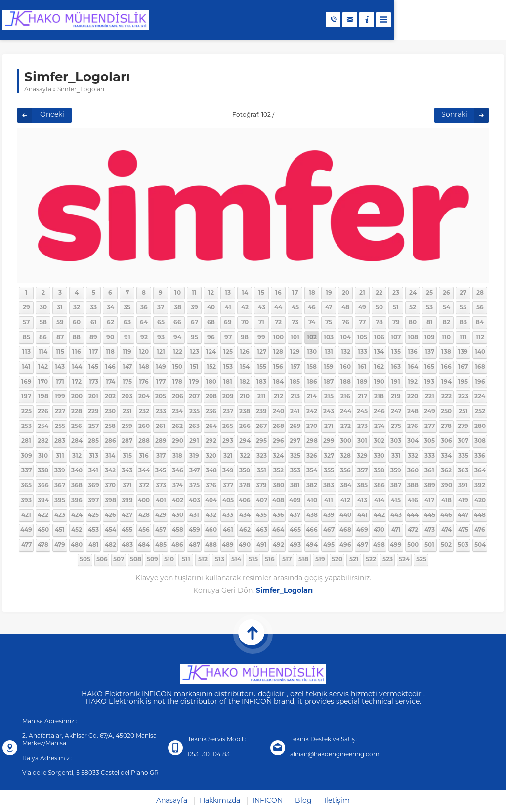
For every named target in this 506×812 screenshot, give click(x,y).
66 (177, 323)
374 (178, 486)
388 (413, 486)
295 (261, 441)
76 (346, 323)
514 (236, 560)
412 (345, 501)
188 (346, 382)
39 (194, 308)
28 (480, 293)
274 (379, 427)
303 (396, 441)
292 (211, 441)
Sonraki (454, 115)
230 (110, 412)
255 (60, 427)
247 (396, 412)
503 (463, 545)
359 (396, 471)
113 (26, 352)
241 (295, 412)
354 (312, 471)
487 (194, 545)
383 (329, 486)
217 (362, 397)
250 (446, 412)
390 (446, 486)
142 (43, 367)
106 (379, 338)
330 (379, 456)
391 (463, 486)
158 (312, 367)
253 (26, 427)
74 (312, 323)
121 (161, 352)
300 (346, 441)
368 (77, 486)
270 (312, 427)
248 (413, 412)
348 (211, 471)
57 (26, 323)
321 (228, 456)
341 (93, 471)
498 (379, 545)
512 (203, 560)
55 (463, 308)
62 (110, 323)
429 (161, 515)
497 (362, 545)
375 (194, 486)
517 (287, 560)
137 (430, 352)
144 (77, 367)
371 (127, 486)
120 (144, 352)
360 (413, 471)
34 (110, 308)
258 (110, 427)
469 (362, 530)
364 (480, 471)
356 (345, 471)
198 (43, 397)
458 (178, 530)
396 (77, 501)
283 (60, 441)
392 (480, 486)
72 (278, 323)
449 (26, 530)
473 (430, 530)
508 (136, 560)
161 (362, 367)
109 (430, 338)
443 (396, 515)
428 (144, 515)
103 (329, 338)
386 (379, 486)
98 (245, 338)
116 (77, 352)
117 (94, 352)
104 (346, 338)
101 (295, 338)
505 (85, 560)
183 (261, 382)
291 (194, 441)
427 (127, 515)
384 (346, 486)
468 (345, 530)
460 (211, 530)
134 (379, 352)
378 (245, 486)
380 (278, 486)
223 (463, 397)
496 (345, 545)
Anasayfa (38, 90)
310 (43, 456)
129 (295, 352)
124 (211, 352)
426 (110, 515)
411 (329, 501)
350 (245, 471)
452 (77, 530)
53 (429, 308)
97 (228, 338)
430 (178, 515)
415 (396, 501)
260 (144, 427)
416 (413, 501)
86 (43, 338)
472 (413, 530)
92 (144, 338)
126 (245, 352)
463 (262, 530)
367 (60, 486)
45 (295, 308)
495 (329, 545)
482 (110, 545)
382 (312, 486)
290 (178, 441)
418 (446, 501)
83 (463, 323)
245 (362, 412)
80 (413, 323)
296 (278, 441)
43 (262, 308)
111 (463, 338)
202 (110, 397)
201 (93, 397)
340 (77, 471)
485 (161, 545)
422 (43, 515)
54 (446, 308)
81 (430, 323)
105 (362, 338)
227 (60, 412)
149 (161, 367)
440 (345, 515)
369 (94, 486)
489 (228, 545)
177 (161, 382)
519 (320, 560)
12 (211, 293)
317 (161, 456)
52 (413, 308)
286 (110, 441)
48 (345, 308)
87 (60, 338)
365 (26, 486)
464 (278, 530)
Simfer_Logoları (81, 90)
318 (177, 456)
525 (421, 560)
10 (178, 293)
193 (429, 382)
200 (77, 397)
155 (262, 367)
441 (362, 515)
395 (60, 501)
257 (94, 427)
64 (144, 323)
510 (169, 560)
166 (446, 367)
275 (396, 427)
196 (480, 382)
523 (388, 560)
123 (194, 352)
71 (261, 323)
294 (245, 441)
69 (228, 323)
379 (261, 486)
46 (312, 308)
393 (26, 501)
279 (463, 427)
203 (127, 397)
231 (127, 412)
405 (228, 501)
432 (211, 515)
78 (379, 323)
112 (480, 338)
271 (329, 427)
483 (127, 545)
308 (480, 441)
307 (463, 441)
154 (245, 367)
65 (161, 323)
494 (312, 545)
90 (110, 338)
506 (102, 560)
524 (404, 560)
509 (152, 560)
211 (262, 397)
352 (278, 471)
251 (463, 412)
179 (194, 382)
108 (413, 338)
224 (480, 397)
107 (396, 338)
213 (295, 397)
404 (211, 501)
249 (430, 412)
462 (245, 530)
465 (295, 530)
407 (262, 501)
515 (253, 560)
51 (396, 308)
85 (26, 338)
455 (127, 530)
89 (93, 338)
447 (463, 515)
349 (228, 471)
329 (362, 456)
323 (262, 456)
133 (362, 352)
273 (362, 427)
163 (396, 367)
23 (396, 293)
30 (43, 308)
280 (480, 427)
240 (278, 412)
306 (446, 441)
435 (261, 515)
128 (278, 352)
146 (110, 367)
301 (362, 441)
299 (329, 441)
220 (413, 397)
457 (161, 530)
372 (144, 486)
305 (429, 441)
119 (127, 352)
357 (362, 471)
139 (463, 352)
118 (110, 352)
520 (337, 560)
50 (379, 308)
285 (93, 441)
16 (278, 293)
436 (278, 515)
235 (194, 412)
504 (480, 545)
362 (446, 471)
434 (245, 515)
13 (228, 293)
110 (446, 338)
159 (329, 367)
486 (177, 545)
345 (161, 471)
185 (295, 382)
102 (312, 338)
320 (211, 456)
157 (295, 367)
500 (413, 545)
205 (161, 397)
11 (194, 293)
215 (329, 397)
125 (228, 352)
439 (329, 515)
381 (295, 486)
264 (211, 427)
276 (413, 427)
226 (43, 412)
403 (194, 501)
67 (194, 323)
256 (77, 427)
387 (396, 486)
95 (194, 338)
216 (345, 397)
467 (329, 530)
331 (396, 456)
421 (26, 515)
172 (77, 382)
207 (194, 397)
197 (26, 397)
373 (161, 486)
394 (43, 501)
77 (362, 323)
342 (110, 471)
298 (312, 441)
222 (446, 397)
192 (413, 382)
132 (346, 352)
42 (245, 308)
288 (144, 441)
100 (278, 338)
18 (312, 293)
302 (379, 441)
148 (144, 367)
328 (345, 456)
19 (329, 293)
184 (278, 382)
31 (60, 308)
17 (295, 293)
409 (295, 501)
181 (228, 382)
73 (295, 323)
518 (303, 560)
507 (119, 560)
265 (228, 427)
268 (278, 427)
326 (312, 456)
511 (186, 560)
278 (446, 427)
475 (463, 530)
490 (245, 545)
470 (379, 530)
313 (94, 456)
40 (211, 308)
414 (379, 501)
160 (346, 367)
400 (144, 501)
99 (261, 338)
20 (346, 293)
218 (379, 397)
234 (177, 412)
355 (329, 471)
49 (362, 308)
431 (194, 515)
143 (60, 367)
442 (379, 515)
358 (379, 471)
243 (329, 412)
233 (161, 412)
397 (93, 501)
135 (396, 352)
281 (26, 441)
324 (278, 456)
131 (329, 352)
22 (379, 293)
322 (245, 456)
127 (262, 352)
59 (60, 323)
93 (161, 338)
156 (278, 367)
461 (228, 530)
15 (261, 293)
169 (26, 382)
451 (60, 530)
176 (144, 382)
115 (60, 352)
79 (396, 323)
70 (245, 323)
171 (60, 382)
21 (362, 293)
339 (60, 471)
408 (278, 501)
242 (312, 412)
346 (178, 471)
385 (362, 486)
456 (144, 530)
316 (144, 456)
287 (127, 441)
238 (245, 412)
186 (312, 382)
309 (26, 456)
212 (278, 397)
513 (220, 560)
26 (446, 293)
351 (262, 471)
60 (77, 323)
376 (211, 486)
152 (211, 367)
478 (43, 545)
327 (329, 456)
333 (430, 456)
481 (94, 545)
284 (77, 441)
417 (429, 501)
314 (110, 456)
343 (127, 471)
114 (43, 352)
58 (43, 323)
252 (480, 412)
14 (245, 293)
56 (480, 308)
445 (430, 515)
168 (480, 367)
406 (245, 501)
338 (43, 471)
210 (245, 397)
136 (413, 352)
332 (413, 456)
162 (379, 367)
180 (211, 382)
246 (379, 412)
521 (354, 560)
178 (177, 382)
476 (480, 530)
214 (312, 397)
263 (194, 427)
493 (295, 545)
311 (60, 456)
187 (329, 382)
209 (228, 397)
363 (463, 471)
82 (446, 323)
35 (127, 308)
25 (429, 293)
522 (371, 560)
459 (194, 530)
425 (93, 515)
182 (245, 382)
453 (93, 530)
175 (127, 382)
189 (362, 382)
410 (312, 501)
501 (429, 545)
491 (262, 545)
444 (413, 515)
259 (127, 427)
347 (194, 471)
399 (127, 501)
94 (177, 338)
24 (413, 293)
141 (26, 367)
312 (77, 456)
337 (26, 471)
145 (93, 367)
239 (261, 412)
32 (77, 308)
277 (430, 427)
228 (77, 412)
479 (60, 545)
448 (480, 515)
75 (329, 323)
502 (446, 545)
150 (177, 367)
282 (43, 441)
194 (446, 382)
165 (429, 367)
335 (463, 456)
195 (463, 382)
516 (270, 560)
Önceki (52, 115)
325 (295, 456)
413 (362, 501)
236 (211, 412)
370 (110, 486)
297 (295, 441)
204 (144, 397)
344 (144, 471)
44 (278, 308)
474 (446, 530)
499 (396, 545)
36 (144, 308)
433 (228, 515)
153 (228, 367)
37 (161, 308)
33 (93, 308)
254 (43, 427)
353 (295, 471)
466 (312, 530)
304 (413, 441)
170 (43, 382)
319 (194, 456)
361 (429, 471)
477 (26, 545)
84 (480, 323)
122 (178, 352)
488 (211, 545)
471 (396, 530)
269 (295, 427)
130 (312, 352)
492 (278, 545)
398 (110, 501)
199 (60, 397)
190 (379, 382)
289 (161, 441)
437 (295, 515)
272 (346, 427)
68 (211, 323)
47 (329, 308)
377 (228, 486)
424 (77, 515)
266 (245, 427)
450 (43, 530)
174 (110, 382)
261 (161, 427)
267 (261, 427)
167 (463, 367)
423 (60, 515)
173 (94, 382)
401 (161, 501)
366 (43, 486)
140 (480, 352)
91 (127, 338)
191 (396, 382)
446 (446, 515)
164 (413, 367)
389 (430, 486)
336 (480, 456)
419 (463, 501)
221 (430, 397)
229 (93, 412)
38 (178, 308)
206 (178, 397)
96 (211, 338)
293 (228, 441)
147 (127, 367)
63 (127, 323)
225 (26, 412)
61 (94, 323)
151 (194, 367)
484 (144, 545)
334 (446, 456)
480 (77, 545)
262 (177, 427)
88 (77, 338)
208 (211, 397)
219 (396, 397)
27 (463, 293)
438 (312, 515)
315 (127, 456)
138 (446, 352)
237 (228, 412)
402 (178, 501)
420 (480, 501)
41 (228, 308)
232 (144, 412)
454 (110, 530)
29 (26, 308)
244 (346, 412)
